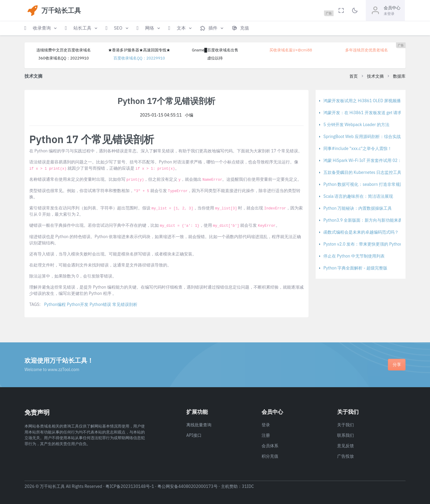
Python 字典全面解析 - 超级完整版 (355, 268)
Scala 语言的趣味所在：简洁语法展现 (358, 196)
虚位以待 (215, 58)
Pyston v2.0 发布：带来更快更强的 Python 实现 (368, 244)
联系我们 (345, 435)
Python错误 (100, 304)
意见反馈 (345, 446)
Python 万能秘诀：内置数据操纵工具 (358, 208)
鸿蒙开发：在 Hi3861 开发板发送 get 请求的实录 (369, 113)
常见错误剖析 (125, 304)
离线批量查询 (199, 425)
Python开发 (78, 304)
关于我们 (345, 425)
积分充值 (270, 456)
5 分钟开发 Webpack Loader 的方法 (356, 125)
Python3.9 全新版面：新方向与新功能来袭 (363, 220)
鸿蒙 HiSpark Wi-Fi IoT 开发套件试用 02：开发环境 (371, 160)
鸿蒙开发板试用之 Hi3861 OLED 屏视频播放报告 (368, 101)
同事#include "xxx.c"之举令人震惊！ (358, 148)
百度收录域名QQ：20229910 (139, 58)
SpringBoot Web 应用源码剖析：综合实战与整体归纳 (373, 137)
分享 (397, 364)
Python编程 (55, 304)
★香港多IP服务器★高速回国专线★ (139, 50)
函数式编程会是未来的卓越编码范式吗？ (361, 232)
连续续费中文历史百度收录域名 (64, 50)
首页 (354, 76)
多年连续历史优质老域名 (367, 50)
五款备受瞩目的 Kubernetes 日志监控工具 (362, 172)
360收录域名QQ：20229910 (63, 58)
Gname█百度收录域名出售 (215, 50)
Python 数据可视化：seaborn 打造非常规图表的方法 (372, 184)
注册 (266, 435)
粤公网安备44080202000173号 (188, 486)
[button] (41, 28)
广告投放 (345, 456)
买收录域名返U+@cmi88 (291, 50)
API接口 (194, 435)
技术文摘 (375, 76)
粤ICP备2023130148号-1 (130, 486)
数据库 (399, 76)
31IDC (248, 486)
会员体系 (270, 446)
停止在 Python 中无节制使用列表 (354, 256)
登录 (266, 425)
